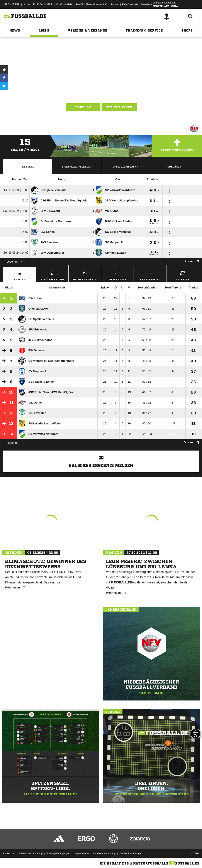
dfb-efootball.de (64, 4)
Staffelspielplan (126, 167)
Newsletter (147, 4)
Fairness (183, 275)
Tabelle (83, 107)
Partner (115, 4)
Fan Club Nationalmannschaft (91, 4)
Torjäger (174, 167)
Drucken (191, 261)
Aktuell (28, 167)
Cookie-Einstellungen (131, 853)
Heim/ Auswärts (85, 275)
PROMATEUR (12, 4)
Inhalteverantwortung (104, 853)
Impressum (9, 853)
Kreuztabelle (150, 275)
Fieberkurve (118, 275)
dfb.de (26, 4)
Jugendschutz (81, 853)
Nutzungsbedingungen (58, 853)
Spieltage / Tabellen (77, 167)
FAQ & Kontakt (130, 4)
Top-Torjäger (119, 107)
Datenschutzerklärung (31, 853)
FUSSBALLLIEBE (43, 4)
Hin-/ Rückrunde (52, 275)
